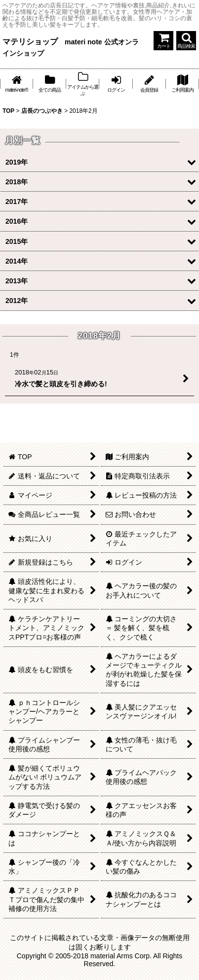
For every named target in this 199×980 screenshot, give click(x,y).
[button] (186, 41)
